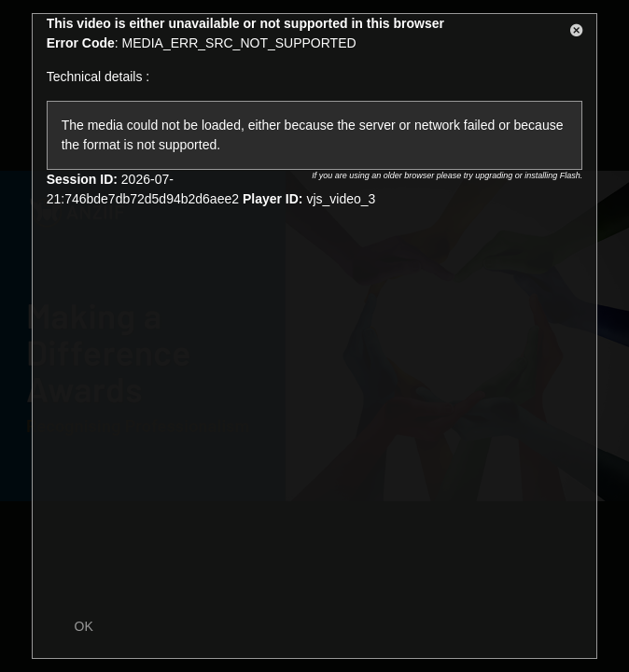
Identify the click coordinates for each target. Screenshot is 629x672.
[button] (577, 34)
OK (84, 626)
